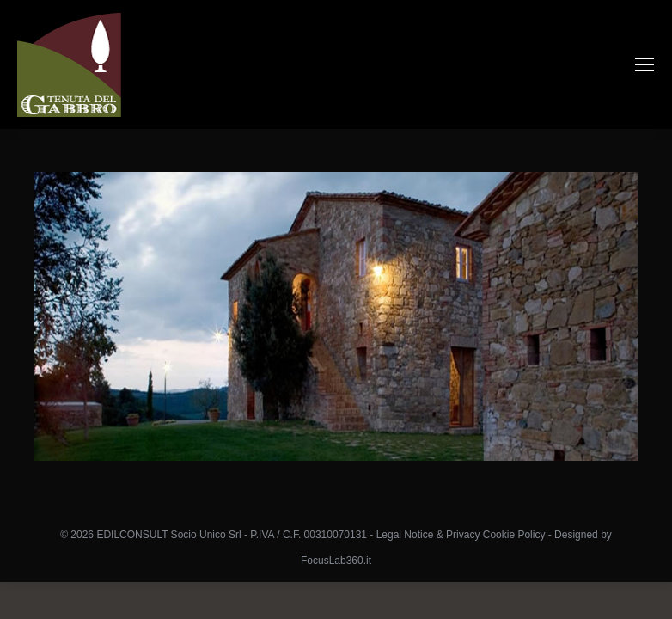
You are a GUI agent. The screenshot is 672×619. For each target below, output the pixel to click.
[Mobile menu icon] (645, 64)
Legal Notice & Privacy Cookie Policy (461, 535)
